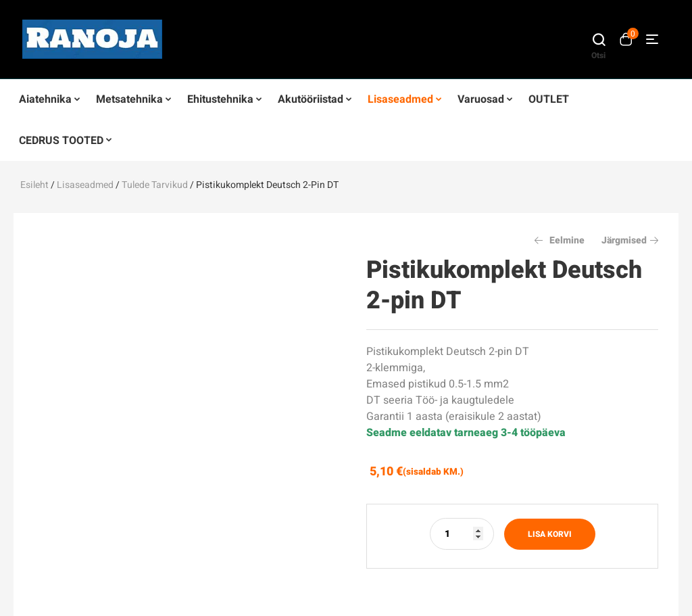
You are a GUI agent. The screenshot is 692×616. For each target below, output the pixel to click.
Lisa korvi (550, 534)
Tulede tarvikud (155, 185)
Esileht (34, 185)
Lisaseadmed (85, 185)
